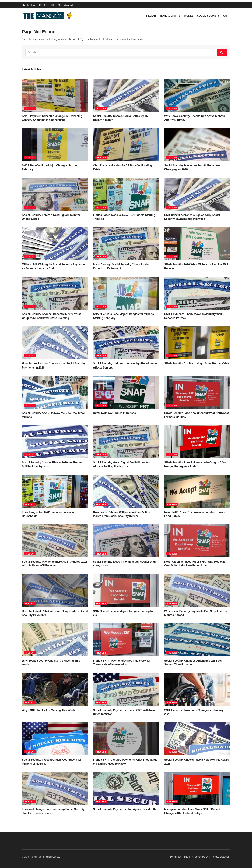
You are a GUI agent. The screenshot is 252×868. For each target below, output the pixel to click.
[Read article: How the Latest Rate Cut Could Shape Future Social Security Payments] (55, 590)
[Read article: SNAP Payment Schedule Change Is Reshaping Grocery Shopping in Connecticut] (55, 95)
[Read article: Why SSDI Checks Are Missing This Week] (55, 689)
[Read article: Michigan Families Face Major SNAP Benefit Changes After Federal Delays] (197, 788)
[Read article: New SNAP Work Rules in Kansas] (126, 392)
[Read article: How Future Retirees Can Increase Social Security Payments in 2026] (55, 343)
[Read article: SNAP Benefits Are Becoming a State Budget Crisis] (197, 343)
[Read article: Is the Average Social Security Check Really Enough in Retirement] (126, 244)
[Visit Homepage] (48, 16)
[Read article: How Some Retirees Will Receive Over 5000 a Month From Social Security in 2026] (126, 491)
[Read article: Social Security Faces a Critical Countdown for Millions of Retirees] (55, 739)
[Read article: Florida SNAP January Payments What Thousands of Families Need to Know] (126, 739)
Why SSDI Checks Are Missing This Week (48, 710)
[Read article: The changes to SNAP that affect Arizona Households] (55, 491)
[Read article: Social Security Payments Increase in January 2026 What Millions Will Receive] (55, 541)
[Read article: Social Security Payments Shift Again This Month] (126, 788)
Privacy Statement (221, 857)
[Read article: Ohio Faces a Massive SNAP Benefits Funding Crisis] (126, 145)
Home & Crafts (170, 16)
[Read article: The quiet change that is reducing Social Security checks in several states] (55, 788)
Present (150, 16)
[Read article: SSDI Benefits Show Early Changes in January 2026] (197, 689)
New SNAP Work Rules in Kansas (114, 413)
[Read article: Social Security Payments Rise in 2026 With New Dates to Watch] (126, 689)
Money (189, 16)
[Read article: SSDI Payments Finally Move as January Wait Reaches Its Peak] (197, 293)
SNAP (227, 16)
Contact (56, 857)
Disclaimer (176, 857)
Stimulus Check (29, 5)
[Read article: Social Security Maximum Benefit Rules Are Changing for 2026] (197, 145)
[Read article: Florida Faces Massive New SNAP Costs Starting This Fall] (126, 194)
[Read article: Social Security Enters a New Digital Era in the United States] (55, 194)
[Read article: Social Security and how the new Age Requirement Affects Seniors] (126, 343)
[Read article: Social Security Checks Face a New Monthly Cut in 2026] (197, 739)
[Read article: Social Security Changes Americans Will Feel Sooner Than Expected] (197, 640)
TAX (59, 5)
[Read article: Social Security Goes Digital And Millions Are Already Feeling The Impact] (126, 442)
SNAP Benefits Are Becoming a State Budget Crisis (197, 364)
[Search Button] (222, 52)
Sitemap (47, 857)
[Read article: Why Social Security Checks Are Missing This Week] (55, 640)
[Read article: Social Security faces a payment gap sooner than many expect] (126, 541)
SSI (46, 5)
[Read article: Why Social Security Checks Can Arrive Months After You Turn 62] (197, 95)
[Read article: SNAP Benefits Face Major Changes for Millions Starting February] (126, 293)
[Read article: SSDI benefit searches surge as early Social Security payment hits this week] (197, 194)
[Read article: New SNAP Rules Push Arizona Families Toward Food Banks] (197, 491)
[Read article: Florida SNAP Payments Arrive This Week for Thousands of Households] (126, 640)
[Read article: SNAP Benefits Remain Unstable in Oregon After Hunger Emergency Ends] (197, 442)
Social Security (208, 16)
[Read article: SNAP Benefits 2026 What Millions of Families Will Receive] (197, 244)
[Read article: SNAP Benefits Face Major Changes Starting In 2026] (126, 590)
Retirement (68, 5)
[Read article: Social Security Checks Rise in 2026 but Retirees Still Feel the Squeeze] (55, 442)
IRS (40, 5)
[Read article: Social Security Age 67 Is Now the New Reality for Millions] (55, 392)
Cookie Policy (201, 857)
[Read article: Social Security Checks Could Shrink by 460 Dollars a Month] (126, 95)
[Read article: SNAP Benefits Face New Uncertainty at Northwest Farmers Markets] (197, 392)
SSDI (52, 5)
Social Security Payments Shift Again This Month (124, 809)
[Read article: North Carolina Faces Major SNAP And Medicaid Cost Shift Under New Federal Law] (197, 541)
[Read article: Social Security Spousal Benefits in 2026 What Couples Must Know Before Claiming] (55, 293)
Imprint (188, 857)
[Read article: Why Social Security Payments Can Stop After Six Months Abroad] (197, 590)
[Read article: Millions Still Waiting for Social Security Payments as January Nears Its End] (55, 244)
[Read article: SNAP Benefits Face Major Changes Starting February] (55, 145)
